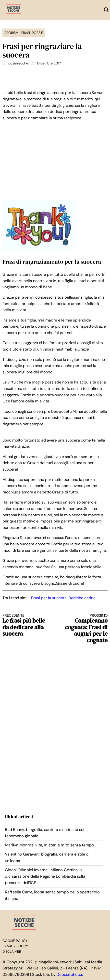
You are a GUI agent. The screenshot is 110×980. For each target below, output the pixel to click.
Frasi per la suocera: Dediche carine (63, 598)
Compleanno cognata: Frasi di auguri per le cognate (84, 628)
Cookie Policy (15, 941)
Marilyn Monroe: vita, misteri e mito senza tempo (49, 845)
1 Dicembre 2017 (48, 63)
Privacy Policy (15, 946)
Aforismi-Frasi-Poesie (24, 33)
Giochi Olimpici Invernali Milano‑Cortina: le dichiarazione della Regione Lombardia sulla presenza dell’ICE (45, 876)
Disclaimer (12, 952)
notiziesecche (17, 63)
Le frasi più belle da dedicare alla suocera (26, 625)
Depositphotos (70, 974)
